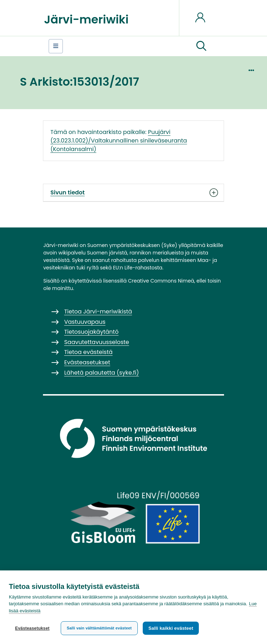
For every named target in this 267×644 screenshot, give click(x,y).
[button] (201, 46)
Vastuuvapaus (85, 322)
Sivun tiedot (133, 193)
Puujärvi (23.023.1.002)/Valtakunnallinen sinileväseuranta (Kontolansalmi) (119, 141)
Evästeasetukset (32, 628)
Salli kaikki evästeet (171, 628)
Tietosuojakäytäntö (91, 332)
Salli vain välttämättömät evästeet (99, 628)
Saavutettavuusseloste (97, 342)
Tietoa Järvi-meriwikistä (98, 312)
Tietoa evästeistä (88, 352)
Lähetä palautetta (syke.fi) (102, 373)
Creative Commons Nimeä (161, 281)
